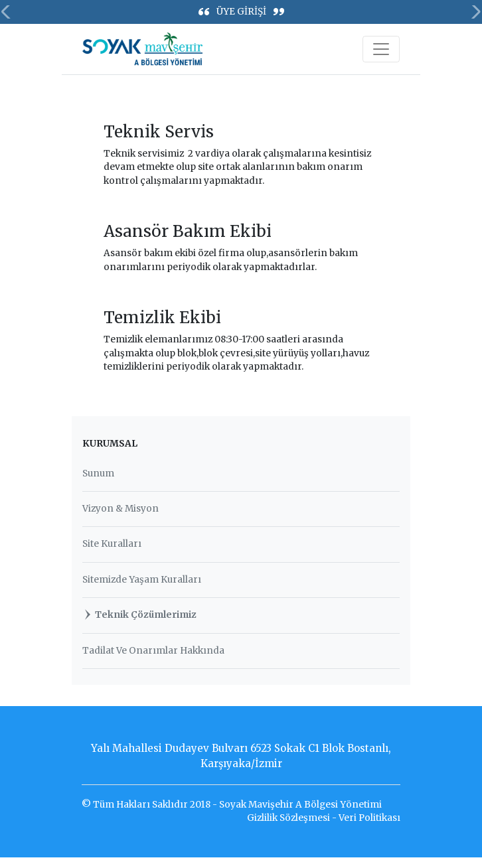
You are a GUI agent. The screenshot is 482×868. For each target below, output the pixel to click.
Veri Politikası (369, 818)
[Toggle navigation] (381, 49)
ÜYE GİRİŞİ (241, 12)
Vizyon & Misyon (121, 509)
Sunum (98, 473)
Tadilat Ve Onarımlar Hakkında (153, 651)
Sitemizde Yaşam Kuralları (142, 580)
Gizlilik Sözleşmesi (288, 818)
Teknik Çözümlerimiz (139, 615)
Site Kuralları (112, 544)
